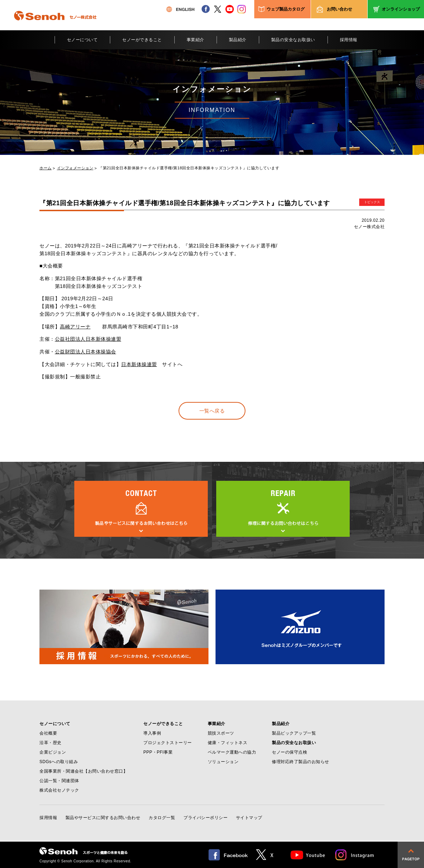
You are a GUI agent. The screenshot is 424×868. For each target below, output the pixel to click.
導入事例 (152, 733)
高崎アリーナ (75, 327)
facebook (206, 9)
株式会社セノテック (59, 790)
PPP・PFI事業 (158, 752)
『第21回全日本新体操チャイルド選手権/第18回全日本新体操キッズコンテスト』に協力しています (189, 168)
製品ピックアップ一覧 (294, 733)
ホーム (46, 168)
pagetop (411, 855)
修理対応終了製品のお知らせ (301, 762)
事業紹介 (195, 40)
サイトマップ (249, 818)
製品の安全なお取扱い (293, 40)
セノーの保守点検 (289, 752)
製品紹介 (238, 40)
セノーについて (82, 40)
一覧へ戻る (212, 411)
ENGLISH (180, 9)
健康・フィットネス (228, 743)
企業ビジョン (53, 752)
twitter (218, 9)
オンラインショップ (401, 9)
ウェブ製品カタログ (286, 9)
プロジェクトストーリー (168, 743)
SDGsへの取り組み (59, 762)
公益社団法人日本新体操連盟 (88, 339)
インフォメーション (75, 168)
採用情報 (349, 40)
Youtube (308, 855)
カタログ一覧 (162, 818)
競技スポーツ (221, 733)
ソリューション (223, 762)
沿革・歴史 (51, 743)
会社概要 (48, 733)
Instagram (355, 855)
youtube (230, 9)
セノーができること (142, 40)
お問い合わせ (339, 9)
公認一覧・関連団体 (59, 781)
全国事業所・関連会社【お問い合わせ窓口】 (83, 771)
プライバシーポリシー (205, 818)
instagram (242, 9)
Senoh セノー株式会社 (55, 26)
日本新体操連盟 (139, 364)
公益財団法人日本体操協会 (86, 352)
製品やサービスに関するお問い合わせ (103, 818)
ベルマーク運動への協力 (232, 752)
